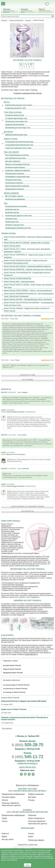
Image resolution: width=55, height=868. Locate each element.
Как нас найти (8, 839)
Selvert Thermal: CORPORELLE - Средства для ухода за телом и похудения (28, 256)
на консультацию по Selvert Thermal (16, 685)
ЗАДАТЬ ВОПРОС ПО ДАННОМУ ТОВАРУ (28, 506)
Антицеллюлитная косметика (16, 206)
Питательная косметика (14, 183)
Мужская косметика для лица (16, 135)
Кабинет (42, 4)
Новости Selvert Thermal (12, 669)
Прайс (4, 818)
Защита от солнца (11, 139)
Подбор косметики (36, 794)
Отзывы (31, 800)
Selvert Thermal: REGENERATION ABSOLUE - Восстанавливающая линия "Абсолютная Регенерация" (29, 295)
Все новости (7, 728)
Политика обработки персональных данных (11, 804)
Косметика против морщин (15, 167)
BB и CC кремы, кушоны (14, 196)
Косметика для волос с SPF (15, 108)
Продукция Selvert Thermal (13, 673)
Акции (31, 836)
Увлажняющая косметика (15, 189)
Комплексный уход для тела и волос (19, 105)
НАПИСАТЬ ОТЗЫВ (27, 375)
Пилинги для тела (12, 222)
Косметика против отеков (15, 115)
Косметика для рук (12, 212)
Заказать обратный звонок (27, 767)
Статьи (31, 834)
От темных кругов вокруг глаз (16, 118)
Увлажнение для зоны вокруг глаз (18, 128)
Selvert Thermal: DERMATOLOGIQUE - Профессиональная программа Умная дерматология (26, 262)
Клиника (28, 11)
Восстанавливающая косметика (17, 155)
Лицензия (32, 815)
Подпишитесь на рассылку (27, 845)
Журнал (46, 10)
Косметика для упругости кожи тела (18, 216)
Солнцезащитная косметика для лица (19, 142)
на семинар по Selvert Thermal (14, 692)
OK (28, 865)
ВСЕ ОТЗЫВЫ (27, 380)
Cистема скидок (8, 797)
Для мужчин (8, 132)
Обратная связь (27, 770)
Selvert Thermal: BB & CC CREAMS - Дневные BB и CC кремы (27, 243)
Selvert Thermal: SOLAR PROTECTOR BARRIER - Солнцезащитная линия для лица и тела (29, 304)
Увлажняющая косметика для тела (18, 228)
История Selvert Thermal (12, 665)
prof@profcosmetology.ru (27, 763)
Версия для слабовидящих (27, 785)
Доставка (32, 797)
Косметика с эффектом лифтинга (18, 170)
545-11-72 (28, 757)
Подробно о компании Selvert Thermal (27, 93)
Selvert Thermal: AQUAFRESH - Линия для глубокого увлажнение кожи (28, 238)
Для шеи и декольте (13, 161)
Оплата (5, 800)
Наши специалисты (36, 818)
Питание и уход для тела (14, 225)
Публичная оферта (36, 840)
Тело (6, 203)
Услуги (4, 821)
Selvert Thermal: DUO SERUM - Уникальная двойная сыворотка (27, 266)
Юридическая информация (13, 794)
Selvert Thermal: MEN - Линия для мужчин (19, 282)
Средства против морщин (15, 124)
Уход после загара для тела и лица (18, 148)
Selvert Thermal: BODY (12, 246)
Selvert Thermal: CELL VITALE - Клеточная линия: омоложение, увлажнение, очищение (27, 250)
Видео (4, 836)
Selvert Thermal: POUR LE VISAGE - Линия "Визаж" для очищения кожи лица (28, 286)
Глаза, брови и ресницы (13, 112)
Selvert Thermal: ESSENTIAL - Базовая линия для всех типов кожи (28, 269)
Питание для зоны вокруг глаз (16, 121)
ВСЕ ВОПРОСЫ (27, 511)
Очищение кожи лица (13, 180)
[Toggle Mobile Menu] (3, 4)
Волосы (7, 102)
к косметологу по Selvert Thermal (15, 689)
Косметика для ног (12, 209)
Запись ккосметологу (38, 4)
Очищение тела (11, 219)
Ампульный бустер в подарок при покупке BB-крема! (24, 701)
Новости (5, 834)
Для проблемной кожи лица (15, 158)
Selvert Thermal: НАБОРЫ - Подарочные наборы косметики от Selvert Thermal (27, 310)
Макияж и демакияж (11, 193)
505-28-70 (28, 745)
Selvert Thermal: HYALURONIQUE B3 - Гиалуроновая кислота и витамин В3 (27, 274)
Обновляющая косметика (15, 174)
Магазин (10, 11)
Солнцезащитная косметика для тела (19, 145)
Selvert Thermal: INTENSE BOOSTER (17, 278)
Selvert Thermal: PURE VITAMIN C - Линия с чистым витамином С (28, 290)
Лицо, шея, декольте (11, 152)
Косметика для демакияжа (15, 199)
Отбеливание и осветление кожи (17, 177)
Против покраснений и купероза (17, 186)
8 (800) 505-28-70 (31, 654)
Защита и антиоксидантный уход (17, 164)
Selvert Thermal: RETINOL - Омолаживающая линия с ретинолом (28, 299)
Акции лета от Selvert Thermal (14, 709)
